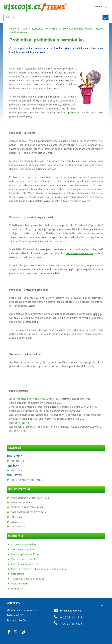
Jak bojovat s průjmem (24, 549)
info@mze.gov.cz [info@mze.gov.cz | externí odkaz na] (68, 611)
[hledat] (56, 17)
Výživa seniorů (19, 584)
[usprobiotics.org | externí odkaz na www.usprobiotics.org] (19, 423)
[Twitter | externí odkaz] (16, 632)
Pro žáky (17, 471)
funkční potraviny (68, 113)
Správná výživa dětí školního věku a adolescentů (39, 569)
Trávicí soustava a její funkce (28, 579)
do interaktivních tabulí (27, 480)
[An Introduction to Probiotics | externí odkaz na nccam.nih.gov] (27, 399)
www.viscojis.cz (22, 503)
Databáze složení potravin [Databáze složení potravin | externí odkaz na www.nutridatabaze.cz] (28, 512)
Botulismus (18, 574)
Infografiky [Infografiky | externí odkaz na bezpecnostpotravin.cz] (19, 527)
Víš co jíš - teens (18, 29)
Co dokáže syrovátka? (24, 544)
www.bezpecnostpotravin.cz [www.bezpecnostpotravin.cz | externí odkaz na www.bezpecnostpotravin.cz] (30, 498)
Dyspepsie (17, 589)
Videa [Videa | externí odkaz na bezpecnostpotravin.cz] (14, 522)
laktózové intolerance (79, 253)
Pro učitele (18, 461)
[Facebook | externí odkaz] (9, 632)
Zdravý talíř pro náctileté (25, 564)
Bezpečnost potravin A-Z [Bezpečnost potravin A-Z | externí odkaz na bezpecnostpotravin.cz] (27, 507)
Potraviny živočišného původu (75, 29)
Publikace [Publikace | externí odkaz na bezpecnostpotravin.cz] (17, 517)
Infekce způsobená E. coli (26, 554)
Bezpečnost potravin (43, 29)
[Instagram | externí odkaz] (23, 632)
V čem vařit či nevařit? (24, 559)
